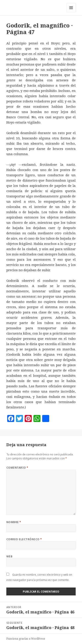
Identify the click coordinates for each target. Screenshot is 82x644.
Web (9, 556)
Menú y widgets (71, 12)
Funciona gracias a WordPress (26, 639)
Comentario (17, 468)
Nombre (14, 522)
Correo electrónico (24, 539)
